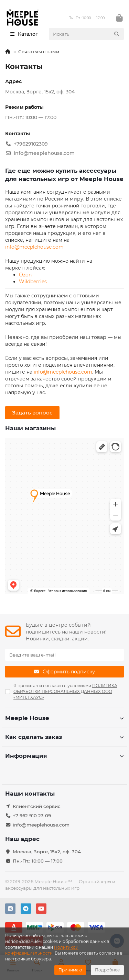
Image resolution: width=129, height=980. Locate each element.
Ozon (25, 275)
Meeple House (64, 718)
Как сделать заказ (64, 737)
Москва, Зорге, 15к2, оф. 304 (47, 852)
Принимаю (70, 970)
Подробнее (107, 970)
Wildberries (33, 282)
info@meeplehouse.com (34, 247)
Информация (64, 756)
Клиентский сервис (37, 806)
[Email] (64, 655)
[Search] (87, 34)
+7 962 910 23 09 (32, 816)
